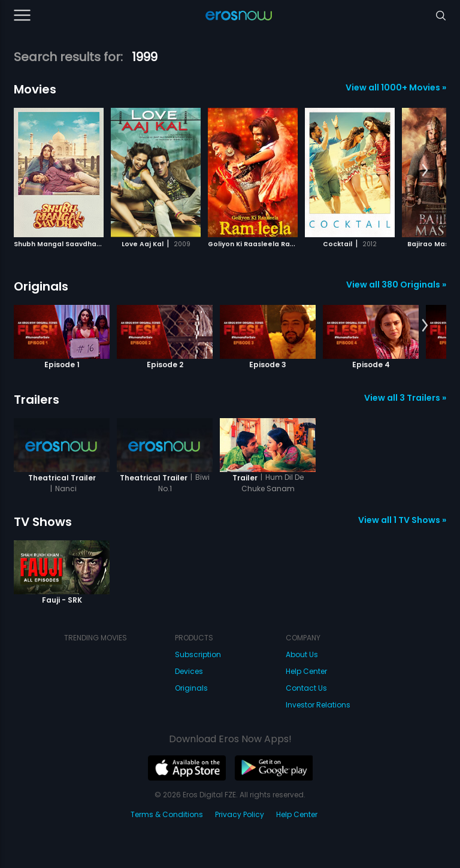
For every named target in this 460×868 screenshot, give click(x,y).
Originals (41, 286)
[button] (425, 171)
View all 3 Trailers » (405, 398)
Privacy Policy (240, 814)
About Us (302, 654)
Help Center (306, 671)
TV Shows (43, 522)
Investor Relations (318, 705)
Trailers (37, 400)
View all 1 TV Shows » (402, 520)
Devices (189, 671)
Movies (35, 89)
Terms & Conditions (167, 814)
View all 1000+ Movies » (396, 87)
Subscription (198, 654)
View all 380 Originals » (396, 285)
